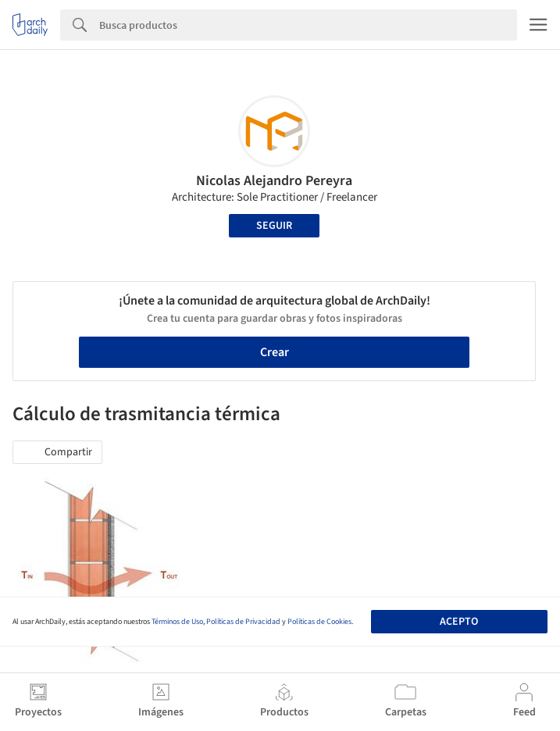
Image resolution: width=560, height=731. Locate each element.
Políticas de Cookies (319, 622)
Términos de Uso (177, 622)
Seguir (274, 226)
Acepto (459, 622)
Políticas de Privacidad (243, 622)
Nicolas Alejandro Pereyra (274, 181)
